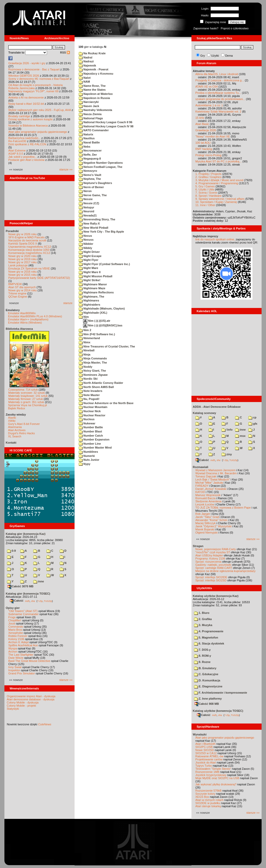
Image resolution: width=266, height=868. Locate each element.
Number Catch (91, 436)
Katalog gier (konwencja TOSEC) (28, 594)
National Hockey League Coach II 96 (105, 122)
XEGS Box (202, 797)
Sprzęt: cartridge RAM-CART (214, 568)
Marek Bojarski (205, 529)
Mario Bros (15, 630)
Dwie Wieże (16, 658)
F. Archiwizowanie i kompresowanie (221, 693)
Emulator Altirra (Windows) (25, 323)
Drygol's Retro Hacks (21, 433)
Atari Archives (17, 430)
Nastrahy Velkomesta (95, 110)
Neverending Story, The (97, 219)
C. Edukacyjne (206, 674)
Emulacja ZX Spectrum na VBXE (29, 268)
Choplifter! (15, 620)
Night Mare (88, 268)
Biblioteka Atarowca (19, 329)
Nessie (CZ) (89, 203)
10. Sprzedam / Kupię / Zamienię (216, 202)
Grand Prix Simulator (22, 673)
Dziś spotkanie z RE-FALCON (27, 144)
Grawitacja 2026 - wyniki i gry (27, 63)
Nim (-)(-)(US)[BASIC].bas (103, 325)
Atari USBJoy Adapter (209, 555)
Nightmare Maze (92, 288)
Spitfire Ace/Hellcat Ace (23, 645)
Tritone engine (17, 293)
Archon (13, 652)
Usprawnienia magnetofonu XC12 (30, 247)
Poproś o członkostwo (235, 28)
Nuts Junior (89, 460)
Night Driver (89, 252)
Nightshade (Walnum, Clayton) (102, 308)
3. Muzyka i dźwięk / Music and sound (219, 180)
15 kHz (200, 118)
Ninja (85, 354)
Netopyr (87, 207)
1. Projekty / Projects (208, 174)
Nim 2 (85, 330)
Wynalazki (200, 734)
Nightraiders (89, 305)
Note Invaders (91, 391)
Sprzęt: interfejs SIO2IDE (211, 577)
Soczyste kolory (205, 794)
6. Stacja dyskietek (209, 643)
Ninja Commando (93, 358)
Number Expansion (94, 439)
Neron (85, 191)
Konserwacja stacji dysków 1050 (29, 250)
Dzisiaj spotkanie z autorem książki (31, 119)
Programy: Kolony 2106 (210, 558)
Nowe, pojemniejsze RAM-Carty (216, 549)
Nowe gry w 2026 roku (22, 234)
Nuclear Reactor (92, 415)
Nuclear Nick (90, 411)
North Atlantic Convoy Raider (101, 383)
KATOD (200, 492)
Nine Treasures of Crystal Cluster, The (107, 346)
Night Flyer (89, 260)
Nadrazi (86, 61)
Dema (229, 56)
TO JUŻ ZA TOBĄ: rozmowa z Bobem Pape (223, 508)
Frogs (12, 617)
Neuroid (87, 211)
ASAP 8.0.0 (16, 154)
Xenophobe (16, 633)
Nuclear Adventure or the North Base (106, 403)
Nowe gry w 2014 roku (22, 290)
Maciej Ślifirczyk (205, 523)
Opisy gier (13, 608)
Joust (12, 623)
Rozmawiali (201, 467)
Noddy (85, 367)
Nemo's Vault (90, 175)
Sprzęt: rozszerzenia (208, 562)
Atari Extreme (17, 150)
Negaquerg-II (90, 159)
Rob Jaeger (203, 514)
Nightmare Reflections (96, 292)
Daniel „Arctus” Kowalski (211, 489)
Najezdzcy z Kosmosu (96, 74)
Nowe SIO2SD (205, 750)
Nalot (85, 78)
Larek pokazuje (18, 265)
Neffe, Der (88, 155)
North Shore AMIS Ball (96, 387)
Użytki (215, 56)
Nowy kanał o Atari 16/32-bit (26, 104)
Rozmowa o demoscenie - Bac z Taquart (34, 69)
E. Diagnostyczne (208, 686)
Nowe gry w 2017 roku (22, 262)
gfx (253, 424)
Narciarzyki (89, 102)
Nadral (85, 57)
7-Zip (40, 601)
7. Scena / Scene (206, 193)
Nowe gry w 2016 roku (22, 272)
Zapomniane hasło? (206, 28)
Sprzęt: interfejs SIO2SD (211, 580)
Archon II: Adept (19, 642)
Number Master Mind (95, 448)
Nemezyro (88, 171)
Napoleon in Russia (94, 98)
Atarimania (15, 427)
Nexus (85, 236)
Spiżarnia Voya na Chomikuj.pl (27, 405)
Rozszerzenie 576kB (208, 791)
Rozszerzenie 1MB (207, 772)
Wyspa (13, 648)
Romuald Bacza (205, 498)
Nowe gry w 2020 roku (22, 256)
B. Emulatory (205, 668)
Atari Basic (202, 124)
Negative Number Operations (101, 163)
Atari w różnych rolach (209, 800)
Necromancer (90, 150)
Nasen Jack (89, 106)
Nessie (86, 199)
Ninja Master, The (93, 363)
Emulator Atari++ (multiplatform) (28, 319)
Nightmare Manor (93, 284)
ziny (227, 454)
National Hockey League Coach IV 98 (106, 126)
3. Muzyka (203, 625)
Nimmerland (89, 338)
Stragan (198, 546)
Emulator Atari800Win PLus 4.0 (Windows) (35, 316)
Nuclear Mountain (93, 407)
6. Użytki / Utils (205, 189)
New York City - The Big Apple (101, 232)
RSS (65, 52)
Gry (203, 56)
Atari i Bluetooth (205, 744)
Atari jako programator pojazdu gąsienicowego (38, 132)
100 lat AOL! (203, 143)
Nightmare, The (91, 297)
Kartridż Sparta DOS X (23, 244)
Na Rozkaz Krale (92, 53)
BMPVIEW (15, 284)
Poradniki (12, 231)
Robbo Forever (18, 636)
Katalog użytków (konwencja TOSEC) (218, 711)
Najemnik (87, 65)
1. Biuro (202, 613)
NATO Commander (94, 130)
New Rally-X (89, 223)
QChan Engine (18, 297)
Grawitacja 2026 (206, 130)
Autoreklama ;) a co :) (209, 105)
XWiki (12, 421)
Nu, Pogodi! (89, 399)
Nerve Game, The (93, 195)
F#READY (202, 486)
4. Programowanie (209, 631)
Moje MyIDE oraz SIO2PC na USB (217, 778)
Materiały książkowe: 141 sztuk (28, 396)
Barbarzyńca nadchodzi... (24, 138)
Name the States (92, 90)
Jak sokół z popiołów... (22, 157)
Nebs (85, 147)
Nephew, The (90, 179)
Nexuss (86, 240)
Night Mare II (90, 272)
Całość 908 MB (207, 704)
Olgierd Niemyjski (207, 532)
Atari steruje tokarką (208, 806)
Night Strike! (89, 280)
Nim (84, 317)
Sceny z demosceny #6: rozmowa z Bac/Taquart (39, 79)
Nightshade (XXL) (93, 313)
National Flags (91, 118)
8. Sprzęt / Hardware (208, 196)
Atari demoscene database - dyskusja (31, 699)
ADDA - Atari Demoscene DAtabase (217, 407)
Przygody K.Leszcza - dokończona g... (220, 80)
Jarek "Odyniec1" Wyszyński (213, 526)
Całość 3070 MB (21, 586)
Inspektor (14, 670)
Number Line (90, 444)
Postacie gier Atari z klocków (26, 160)
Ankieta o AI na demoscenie (26, 97)
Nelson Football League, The (101, 167)
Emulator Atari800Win (22, 313)
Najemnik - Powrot (94, 69)
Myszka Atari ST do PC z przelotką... (218, 161)
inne (39, 581)
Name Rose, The (92, 86)
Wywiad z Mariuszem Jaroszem (215, 470)
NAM (84, 82)
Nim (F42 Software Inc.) (97, 334)
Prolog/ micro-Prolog (208, 155)
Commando (16, 627)
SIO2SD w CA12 (206, 753)
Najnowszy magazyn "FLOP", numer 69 (33, 91)
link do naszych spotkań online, (215, 239)
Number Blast (90, 431)
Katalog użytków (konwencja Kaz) (216, 596)
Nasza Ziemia (90, 114)
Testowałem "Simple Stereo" (213, 769)
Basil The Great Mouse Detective (29, 661)
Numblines (88, 452)
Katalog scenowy (204, 413)
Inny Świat (15, 667)
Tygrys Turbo (204, 766)
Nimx (85, 342)
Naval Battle (89, 142)
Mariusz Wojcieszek (208, 495)
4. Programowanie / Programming (217, 183)
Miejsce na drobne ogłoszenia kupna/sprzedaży (225, 571)
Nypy (85, 464)
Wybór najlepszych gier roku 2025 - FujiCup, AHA (40, 110)
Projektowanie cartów (209, 759)
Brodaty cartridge (19, 116)
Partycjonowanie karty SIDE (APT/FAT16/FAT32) (39, 278)
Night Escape (90, 256)
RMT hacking (204, 149)
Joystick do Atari (206, 762)
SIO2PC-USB (204, 747)
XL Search (15, 436)
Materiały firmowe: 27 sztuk (26, 399)
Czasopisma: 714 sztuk (23, 390)
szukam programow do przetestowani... (220, 99)
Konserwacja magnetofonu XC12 (29, 253)
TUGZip (48, 601)
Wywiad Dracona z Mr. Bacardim (216, 473)
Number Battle (91, 427)
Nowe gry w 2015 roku (22, 275)
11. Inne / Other (205, 205)
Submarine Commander (24, 614)
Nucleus (87, 419)
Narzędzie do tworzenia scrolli (27, 240)
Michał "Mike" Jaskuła (209, 483)
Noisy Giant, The (92, 371)
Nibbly (85, 248)
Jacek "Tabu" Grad (207, 517)
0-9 (11, 551)
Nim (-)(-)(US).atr (97, 321)
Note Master (89, 395)
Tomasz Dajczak (206, 476)
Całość (17, 601)
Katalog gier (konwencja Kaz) (26, 534)
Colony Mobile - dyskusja (23, 702)
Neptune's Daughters (95, 183)
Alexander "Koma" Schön (211, 520)
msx (240, 436)
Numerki (87, 456)
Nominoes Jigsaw (93, 375)
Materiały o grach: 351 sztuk (26, 402)
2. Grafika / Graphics (208, 177)
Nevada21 (88, 215)
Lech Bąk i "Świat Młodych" (213, 479)
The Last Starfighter (21, 655)
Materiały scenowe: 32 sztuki (27, 393)
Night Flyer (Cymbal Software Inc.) (104, 264)
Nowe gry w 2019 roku (22, 259)
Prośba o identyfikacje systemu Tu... (218, 93)
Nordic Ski (88, 379)
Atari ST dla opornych (22, 287)
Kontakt (11, 443)
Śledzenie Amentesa (208, 501)
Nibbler (86, 244)
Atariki (12, 418)
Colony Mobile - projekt (21, 706)
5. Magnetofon (206, 637)
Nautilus (87, 138)
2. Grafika (203, 619)
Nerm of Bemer (91, 187)
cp (252, 417)
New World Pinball (94, 228)
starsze (68, 303)
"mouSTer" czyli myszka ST (213, 552)
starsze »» (66, 169)
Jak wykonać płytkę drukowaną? (216, 784)
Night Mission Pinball (95, 276)
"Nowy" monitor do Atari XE (213, 136)
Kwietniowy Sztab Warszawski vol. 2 (218, 111)
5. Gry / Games (205, 186)
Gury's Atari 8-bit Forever (24, 424)
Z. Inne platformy (208, 699)
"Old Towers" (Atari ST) (23, 611)
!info (227, 430)
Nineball (87, 350)
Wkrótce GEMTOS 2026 (24, 76)
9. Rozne (202, 662)
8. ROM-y (203, 656)
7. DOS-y (202, 650)
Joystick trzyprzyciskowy (211, 775)
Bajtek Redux (16, 408)
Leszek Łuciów (205, 504)
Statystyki (13, 709)
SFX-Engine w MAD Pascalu (26, 237)
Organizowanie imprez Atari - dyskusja (31, 696)
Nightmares (89, 300)
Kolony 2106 (16, 639)
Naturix (86, 134)
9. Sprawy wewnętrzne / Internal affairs (220, 199)
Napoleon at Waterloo (96, 94)
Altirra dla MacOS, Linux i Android (217, 74)
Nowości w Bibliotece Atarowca (28, 126)
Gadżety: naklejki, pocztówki (213, 565)
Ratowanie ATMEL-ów (209, 756)
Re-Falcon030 (17, 141)
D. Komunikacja (207, 680)
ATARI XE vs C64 (207, 87)
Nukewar (87, 423)
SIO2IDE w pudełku (208, 803)
